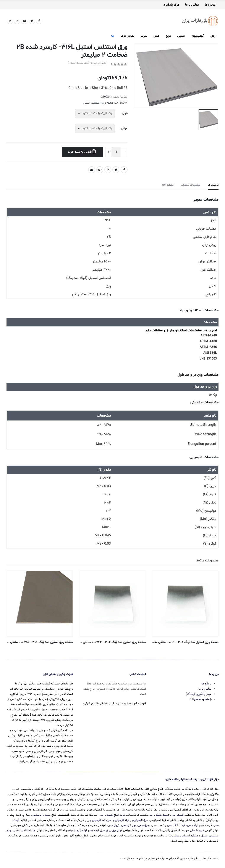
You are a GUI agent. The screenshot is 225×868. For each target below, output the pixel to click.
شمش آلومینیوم (41, 815)
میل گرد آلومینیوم (100, 820)
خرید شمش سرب (194, 831)
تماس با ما (192, 5)
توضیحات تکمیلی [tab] (191, 185)
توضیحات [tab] (213, 185)
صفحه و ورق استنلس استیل (98, 103)
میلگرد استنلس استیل (185, 836)
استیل (181, 36)
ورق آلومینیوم (140, 820)
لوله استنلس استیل (25, 831)
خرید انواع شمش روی (113, 815)
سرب (144, 36)
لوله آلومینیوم (121, 820)
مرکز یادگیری (171, 5)
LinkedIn (108, 170)
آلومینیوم (198, 36)
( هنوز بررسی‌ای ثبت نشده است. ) (88, 63)
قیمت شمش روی (159, 815)
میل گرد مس (129, 825)
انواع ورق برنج (114, 831)
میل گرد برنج (97, 831)
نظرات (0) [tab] (168, 185)
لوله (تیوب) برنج (77, 831)
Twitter (116, 170)
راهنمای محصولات (201, 699)
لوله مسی (193, 825)
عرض (124, 129)
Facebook (124, 170)
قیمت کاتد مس (176, 825)
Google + (100, 170)
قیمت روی (178, 815)
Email (92, 170)
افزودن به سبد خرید (80, 152)
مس (156, 36)
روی (213, 36)
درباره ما (210, 5)
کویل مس (114, 825)
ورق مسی (143, 825)
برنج (168, 36)
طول (125, 113)
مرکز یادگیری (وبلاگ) (199, 694)
